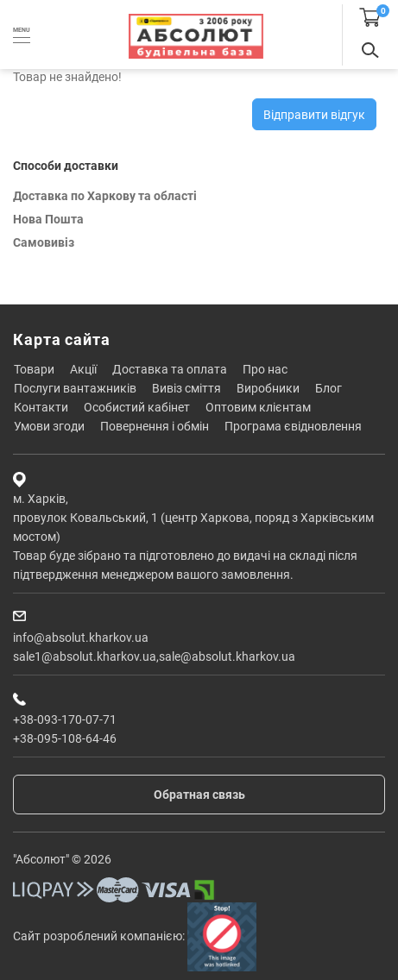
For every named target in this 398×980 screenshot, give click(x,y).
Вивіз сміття (186, 388)
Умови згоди (49, 426)
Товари (34, 369)
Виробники (268, 388)
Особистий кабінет (137, 407)
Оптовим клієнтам (258, 407)
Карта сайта (62, 339)
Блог (329, 388)
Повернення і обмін (155, 426)
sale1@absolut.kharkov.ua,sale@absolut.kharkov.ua (154, 656)
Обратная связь (199, 795)
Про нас (265, 369)
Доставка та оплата (170, 369)
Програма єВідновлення (293, 426)
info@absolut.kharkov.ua (81, 638)
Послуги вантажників (75, 388)
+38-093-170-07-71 (65, 719)
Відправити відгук (314, 115)
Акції (83, 369)
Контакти (41, 407)
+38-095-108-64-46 (65, 738)
